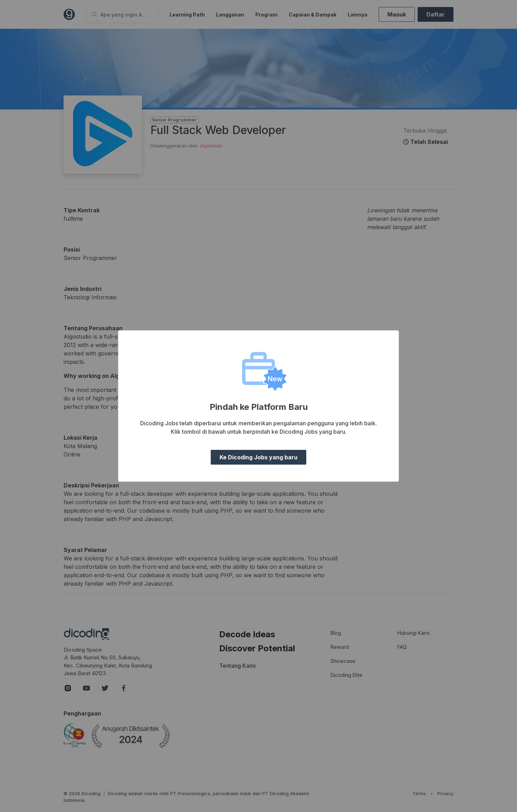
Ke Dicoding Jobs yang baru (258, 457)
